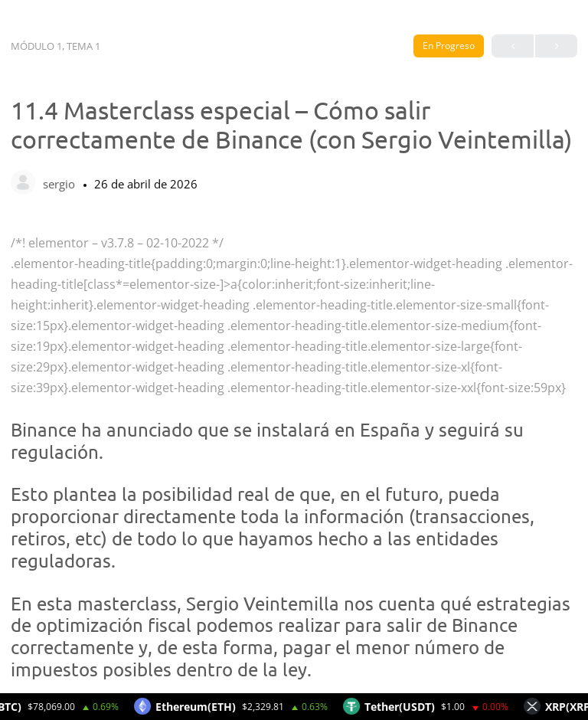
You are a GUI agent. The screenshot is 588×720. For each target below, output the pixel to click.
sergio (60, 184)
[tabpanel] (294, 457)
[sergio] (23, 184)
